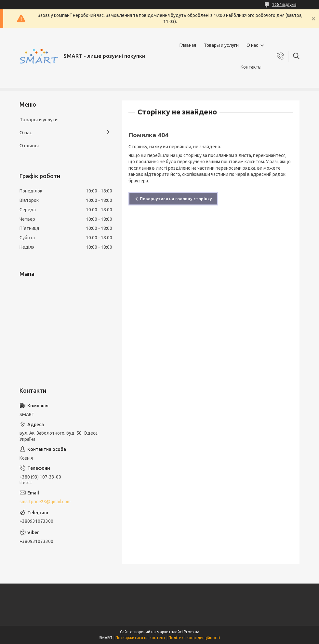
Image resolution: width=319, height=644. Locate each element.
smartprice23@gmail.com (45, 502)
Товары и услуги (221, 45)
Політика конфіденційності (194, 638)
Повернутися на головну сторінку (176, 199)
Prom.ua (192, 632)
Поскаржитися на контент (140, 638)
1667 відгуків (284, 4)
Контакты (251, 67)
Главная (188, 45)
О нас (252, 45)
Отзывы (29, 145)
